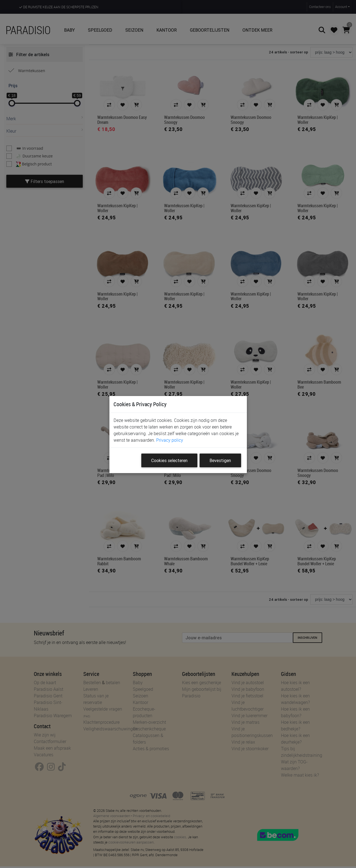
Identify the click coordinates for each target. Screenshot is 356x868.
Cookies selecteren (169, 460)
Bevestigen (220, 460)
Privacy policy (170, 440)
